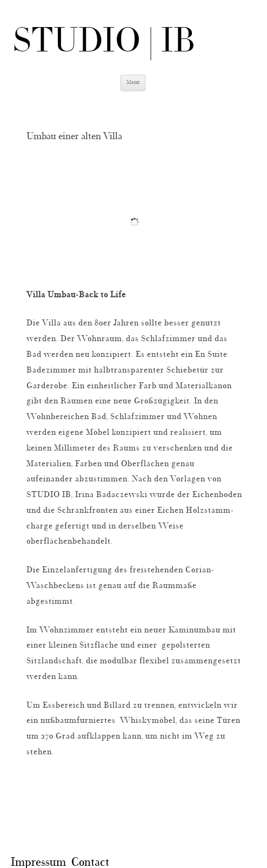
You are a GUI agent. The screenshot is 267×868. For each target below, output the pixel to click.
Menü (133, 83)
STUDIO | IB (104, 43)
